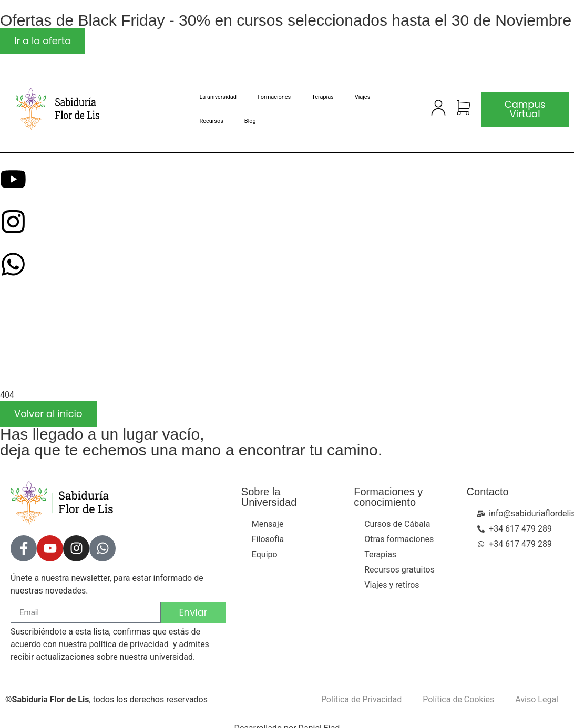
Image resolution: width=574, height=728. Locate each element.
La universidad (218, 97)
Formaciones (274, 97)
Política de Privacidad (361, 699)
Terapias (323, 97)
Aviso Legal (537, 699)
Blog (250, 121)
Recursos (211, 121)
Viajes (363, 97)
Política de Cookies (458, 699)
